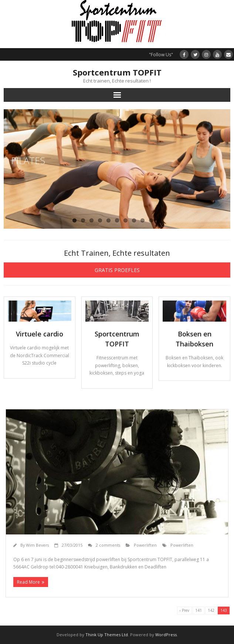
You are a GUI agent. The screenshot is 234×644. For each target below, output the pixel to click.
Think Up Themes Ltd (107, 635)
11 (160, 220)
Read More (28, 582)
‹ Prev (184, 610)
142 (211, 610)
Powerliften (145, 545)
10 (151, 220)
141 (199, 610)
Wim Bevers (37, 545)
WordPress (166, 635)
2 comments (108, 545)
